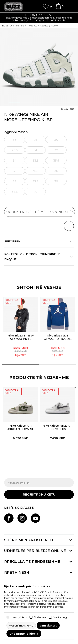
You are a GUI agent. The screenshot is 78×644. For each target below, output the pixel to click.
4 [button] (51, 102)
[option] (39, 18)
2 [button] (27, 102)
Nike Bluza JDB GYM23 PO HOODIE (58, 337)
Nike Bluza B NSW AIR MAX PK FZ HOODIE (21, 339)
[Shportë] (58, 8)
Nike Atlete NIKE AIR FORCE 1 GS (58, 427)
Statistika (40, 617)
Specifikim (37, 241)
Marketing (60, 617)
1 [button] (14, 102)
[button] (69, 226)
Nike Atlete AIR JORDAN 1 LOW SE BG (21, 429)
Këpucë (44, 26)
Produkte (32, 26)
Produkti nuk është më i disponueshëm (40, 212)
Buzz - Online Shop (13, 26)
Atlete (54, 26)
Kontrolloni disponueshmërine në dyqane (37, 257)
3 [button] (39, 102)
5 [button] (64, 102)
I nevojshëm (19, 617)
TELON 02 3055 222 (39, 15)
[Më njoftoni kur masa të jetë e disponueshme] (15, 140)
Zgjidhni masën (16, 132)
